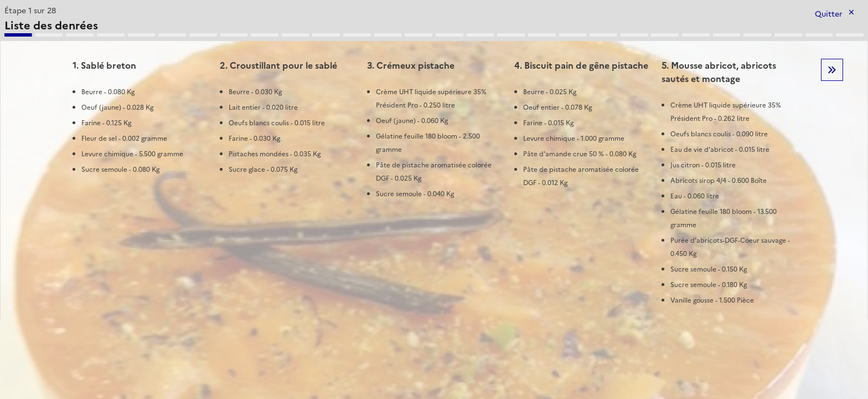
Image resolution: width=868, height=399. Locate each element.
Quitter (829, 14)
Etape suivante (832, 70)
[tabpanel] (434, 161)
